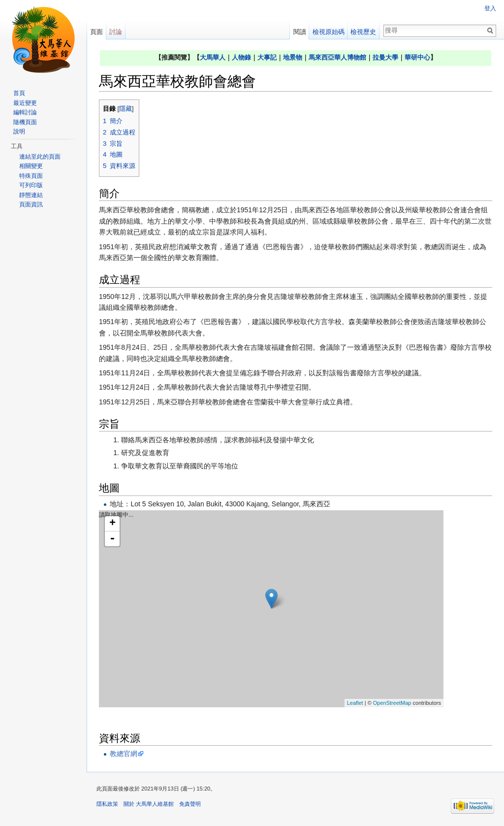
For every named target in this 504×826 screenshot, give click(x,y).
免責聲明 (190, 804)
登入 (490, 8)
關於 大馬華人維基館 (149, 804)
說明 (19, 132)
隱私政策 (107, 804)
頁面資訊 (31, 204)
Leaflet (355, 703)
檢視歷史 (363, 32)
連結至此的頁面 (40, 157)
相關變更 (31, 166)
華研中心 (417, 57)
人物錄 (241, 57)
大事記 (267, 57)
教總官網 (124, 754)
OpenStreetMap (392, 703)
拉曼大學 (385, 57)
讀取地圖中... (270, 609)
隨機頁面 (25, 122)
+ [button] (112, 524)
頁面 (96, 32)
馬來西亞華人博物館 (337, 57)
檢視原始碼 (329, 32)
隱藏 (126, 109)
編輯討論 (25, 112)
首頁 (19, 93)
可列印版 (31, 185)
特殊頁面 (31, 176)
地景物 (293, 57)
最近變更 (25, 103)
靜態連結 (31, 195)
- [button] (112, 539)
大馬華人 (213, 57)
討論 (116, 32)
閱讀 (300, 32)
